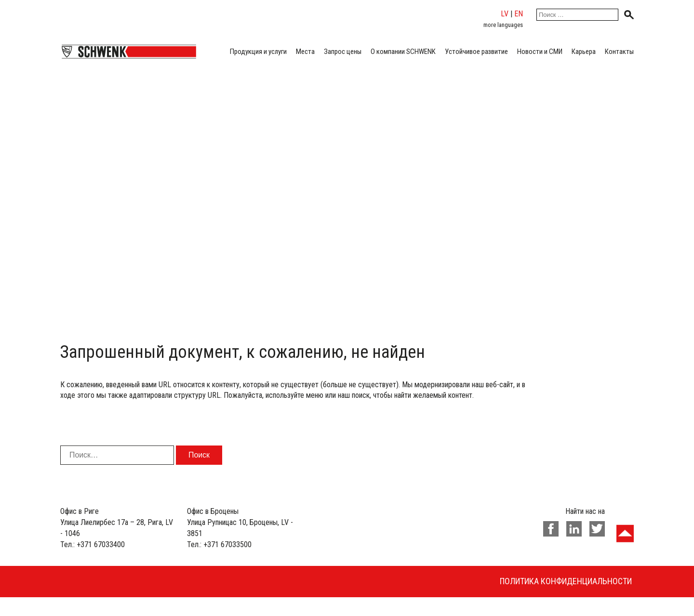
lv (505, 14)
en (519, 14)
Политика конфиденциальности (566, 581)
